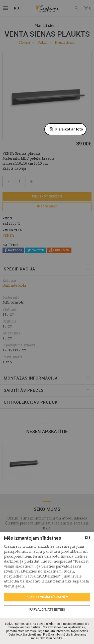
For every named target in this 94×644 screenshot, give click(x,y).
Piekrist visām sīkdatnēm (47, 597)
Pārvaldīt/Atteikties (47, 610)
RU (87, 538)
